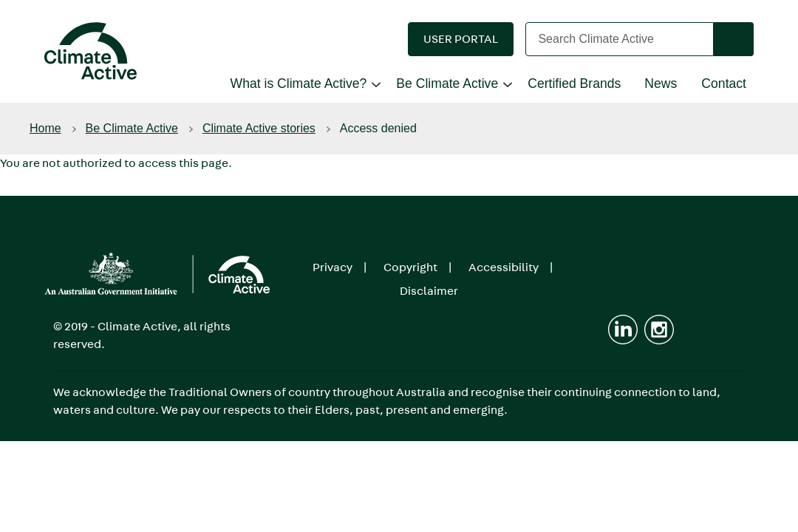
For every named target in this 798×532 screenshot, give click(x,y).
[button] (461, 39)
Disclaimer (429, 291)
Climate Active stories (259, 128)
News (661, 84)
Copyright (410, 267)
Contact (724, 84)
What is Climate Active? (299, 84)
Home (45, 128)
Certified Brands (574, 84)
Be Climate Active (447, 84)
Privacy (332, 267)
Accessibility (504, 267)
